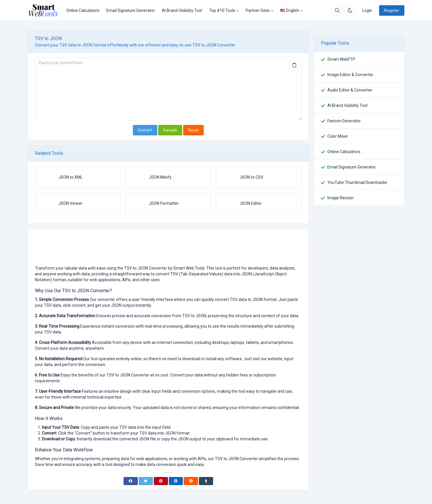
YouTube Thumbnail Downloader (357, 182)
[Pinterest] (161, 481)
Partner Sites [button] (258, 10)
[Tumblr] (206, 481)
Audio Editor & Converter (350, 90)
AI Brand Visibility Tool (182, 10)
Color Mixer (338, 136)
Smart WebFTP (341, 59)
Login (367, 10)
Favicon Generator (344, 121)
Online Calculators (83, 10)
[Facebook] (131, 481)
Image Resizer (341, 198)
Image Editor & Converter (350, 75)
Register (392, 10)
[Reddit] (191, 481)
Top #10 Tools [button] (222, 10)
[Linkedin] (176, 481)
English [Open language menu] (290, 10)
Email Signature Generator (131, 10)
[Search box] (337, 10)
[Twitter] (146, 481)
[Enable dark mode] (350, 10)
